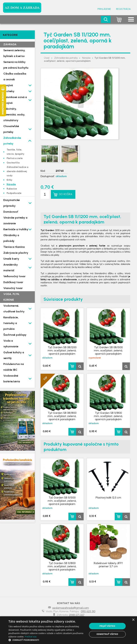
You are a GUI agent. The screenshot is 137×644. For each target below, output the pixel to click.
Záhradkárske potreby (66, 58)
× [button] (133, 620)
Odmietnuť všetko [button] (107, 634)
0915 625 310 (88, 611)
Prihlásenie (104, 9)
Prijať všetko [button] (107, 626)
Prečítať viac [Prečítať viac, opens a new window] (31, 637)
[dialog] (68, 630)
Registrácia (123, 9)
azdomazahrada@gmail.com (71, 608)
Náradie (86, 58)
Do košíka (66, 194)
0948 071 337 (77, 615)
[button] (47, 640)
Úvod (47, 58)
